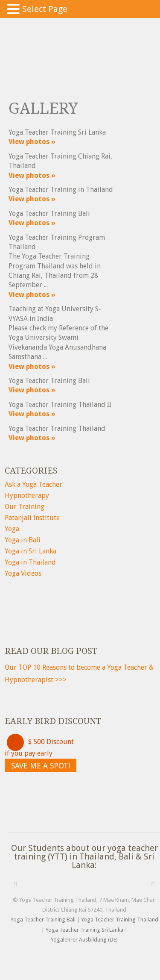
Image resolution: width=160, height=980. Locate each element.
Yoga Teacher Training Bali (43, 920)
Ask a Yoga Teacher (33, 484)
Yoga (12, 529)
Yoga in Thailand (30, 562)
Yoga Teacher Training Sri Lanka (84, 930)
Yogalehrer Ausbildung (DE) (84, 940)
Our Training (25, 507)
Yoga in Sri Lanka (31, 551)
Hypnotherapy (27, 496)
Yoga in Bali (23, 540)
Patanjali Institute (32, 518)
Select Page (45, 9)
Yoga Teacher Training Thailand (120, 920)
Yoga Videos (23, 573)
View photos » (32, 142)
